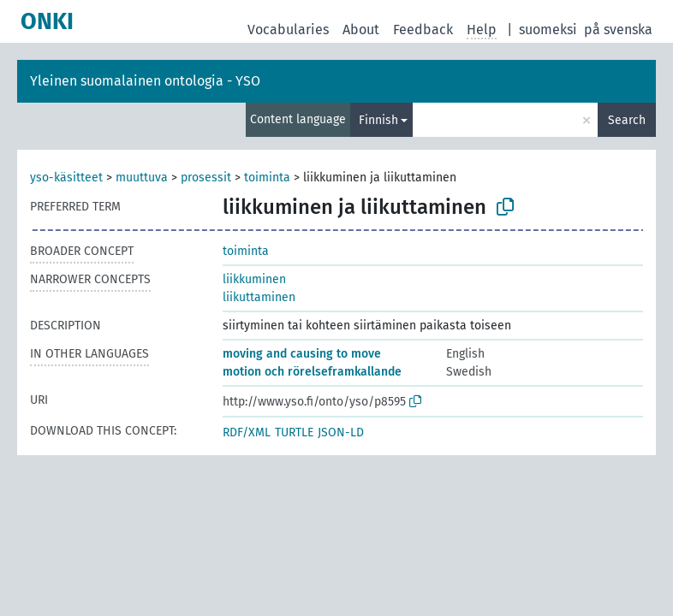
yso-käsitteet (66, 178)
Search (627, 120)
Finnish (378, 120)
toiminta (267, 178)
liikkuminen (254, 279)
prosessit (206, 178)
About (361, 30)
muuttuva (142, 178)
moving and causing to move (302, 354)
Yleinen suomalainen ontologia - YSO (145, 81)
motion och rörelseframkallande (312, 372)
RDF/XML (247, 432)
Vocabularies (288, 30)
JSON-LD (341, 432)
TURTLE (294, 432)
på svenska (618, 30)
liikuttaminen (259, 297)
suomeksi (548, 30)
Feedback (423, 30)
